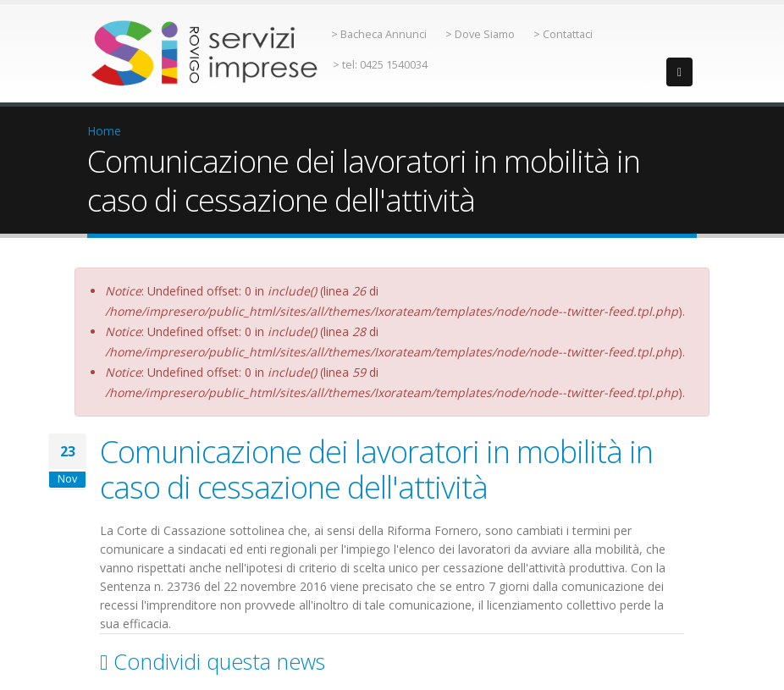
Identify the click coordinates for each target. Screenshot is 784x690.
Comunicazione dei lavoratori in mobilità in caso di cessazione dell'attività (376, 469)
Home (104, 131)
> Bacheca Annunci (379, 34)
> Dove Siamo (480, 34)
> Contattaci (563, 34)
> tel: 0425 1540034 (380, 65)
